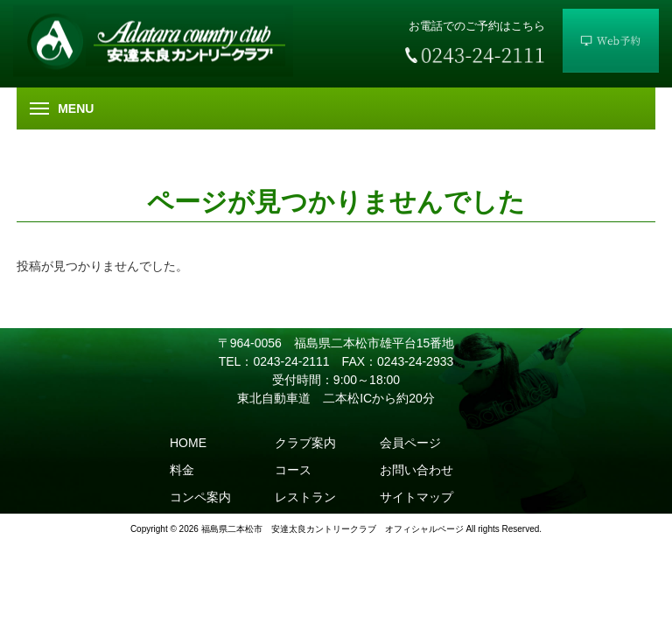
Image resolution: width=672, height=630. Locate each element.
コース (293, 470)
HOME (188, 443)
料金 (182, 470)
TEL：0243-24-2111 (274, 361)
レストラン (305, 497)
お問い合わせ (416, 470)
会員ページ (410, 443)
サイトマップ (416, 497)
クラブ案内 (305, 443)
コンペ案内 (200, 497)
